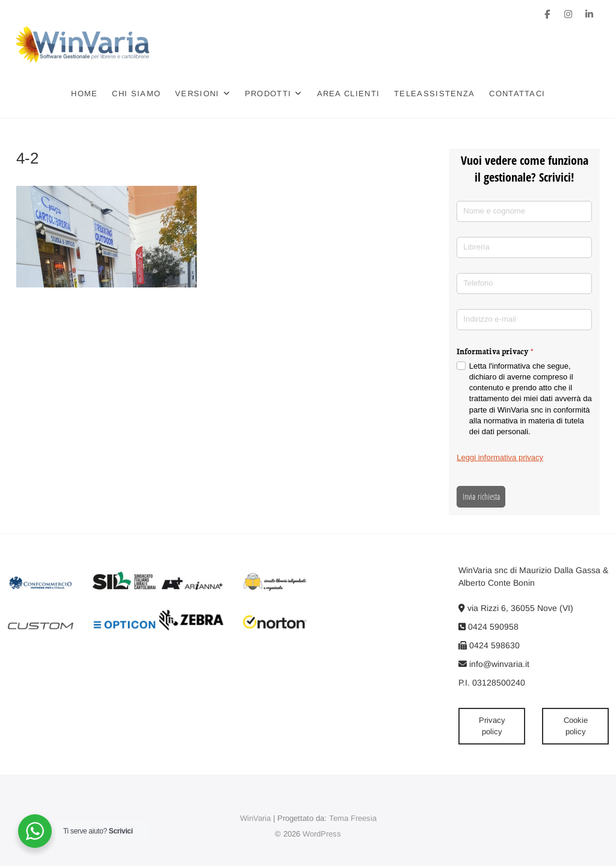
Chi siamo (137, 94)
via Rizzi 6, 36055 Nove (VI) (516, 608)
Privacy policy (492, 726)
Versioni (198, 94)
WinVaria (255, 818)
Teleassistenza (435, 94)
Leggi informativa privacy (500, 457)
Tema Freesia (353, 818)
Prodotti (268, 94)
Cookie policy (576, 726)
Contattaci (518, 94)
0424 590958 (488, 627)
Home (85, 94)
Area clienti (349, 94)
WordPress (322, 834)
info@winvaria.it (494, 664)
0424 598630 (489, 645)
